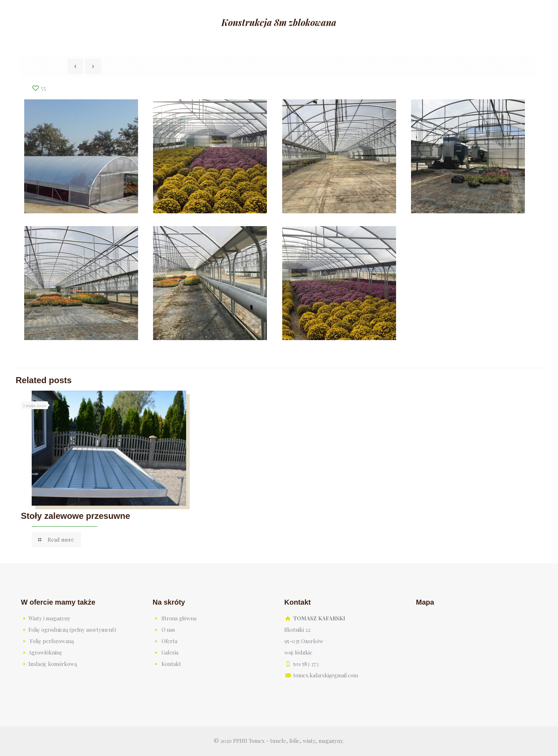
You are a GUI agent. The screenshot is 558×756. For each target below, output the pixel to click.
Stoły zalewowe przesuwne (76, 516)
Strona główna (179, 618)
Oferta (169, 641)
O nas (168, 630)
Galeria (170, 652)
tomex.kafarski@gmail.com (326, 675)
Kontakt (171, 664)
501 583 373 (306, 664)
